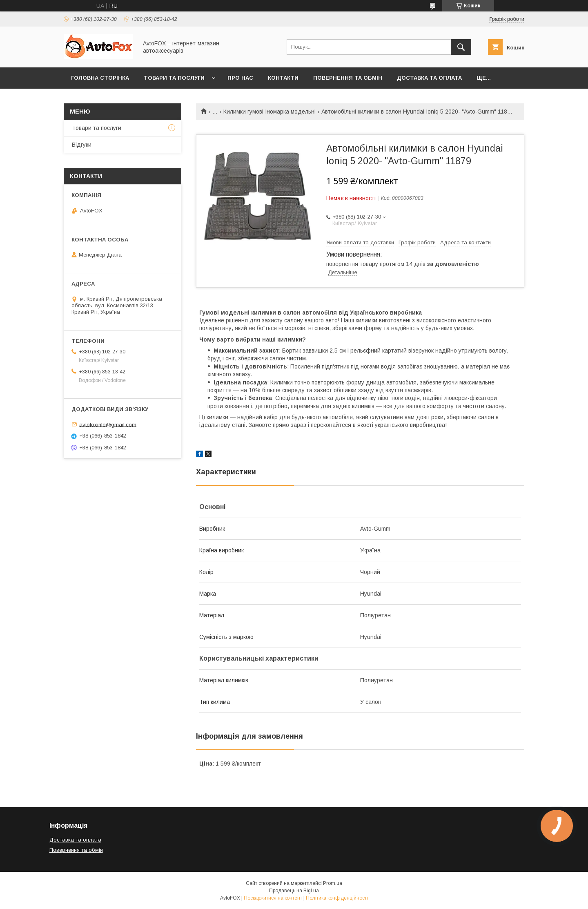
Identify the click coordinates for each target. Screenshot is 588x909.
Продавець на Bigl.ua (294, 891)
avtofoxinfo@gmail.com (108, 424)
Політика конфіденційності (337, 898)
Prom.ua (333, 883)
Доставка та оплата (429, 78)
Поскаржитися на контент (273, 898)
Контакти (283, 78)
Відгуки (82, 145)
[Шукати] (461, 47)
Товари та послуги (174, 78)
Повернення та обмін (348, 78)
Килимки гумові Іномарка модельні (269, 112)
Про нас (240, 78)
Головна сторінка (100, 78)
